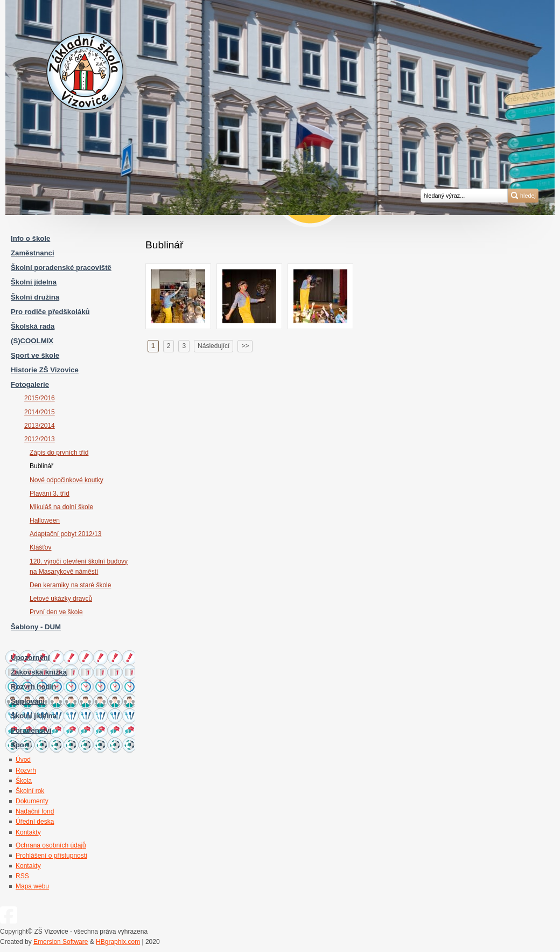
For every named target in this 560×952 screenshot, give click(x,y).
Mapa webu (32, 886)
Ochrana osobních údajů (51, 845)
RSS (22, 876)
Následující (213, 346)
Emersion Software (61, 942)
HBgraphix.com (118, 942)
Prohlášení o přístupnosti (51, 856)
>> (245, 346)
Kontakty (28, 866)
